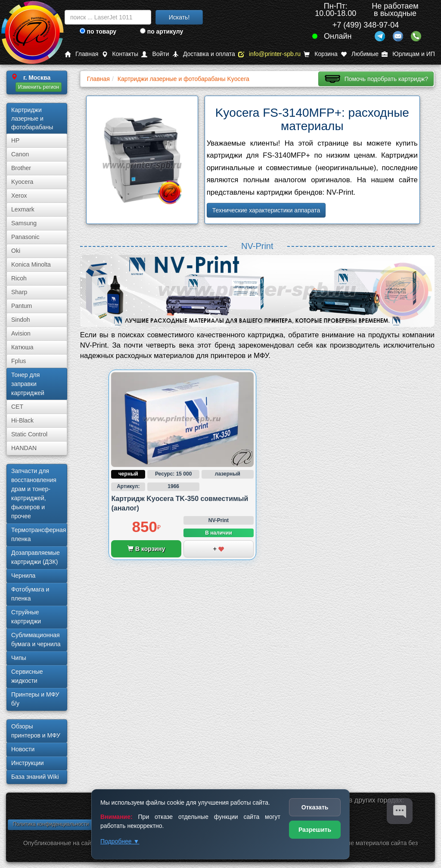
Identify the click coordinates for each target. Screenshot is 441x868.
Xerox (19, 196)
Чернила (23, 576)
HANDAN (24, 448)
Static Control (29, 434)
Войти (155, 54)
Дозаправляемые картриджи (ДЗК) (36, 557)
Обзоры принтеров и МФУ (36, 731)
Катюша (22, 347)
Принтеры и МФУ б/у (35, 699)
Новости (23, 749)
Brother (21, 168)
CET (17, 407)
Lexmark (23, 209)
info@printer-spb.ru (269, 54)
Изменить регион (39, 87)
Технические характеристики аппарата (266, 210)
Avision (21, 333)
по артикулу (162, 31)
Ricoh (19, 278)
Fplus (19, 361)
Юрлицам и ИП (408, 54)
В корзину (146, 549)
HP (15, 140)
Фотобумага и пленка (30, 594)
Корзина (320, 54)
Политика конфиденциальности (51, 824)
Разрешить (315, 830)
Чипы (19, 658)
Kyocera (22, 182)
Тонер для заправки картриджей (28, 384)
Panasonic (25, 237)
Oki (16, 251)
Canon (20, 154)
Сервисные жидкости (27, 676)
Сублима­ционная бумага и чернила (36, 639)
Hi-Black (22, 420)
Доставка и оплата (204, 54)
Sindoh (21, 320)
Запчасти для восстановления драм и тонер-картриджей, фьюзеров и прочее (34, 493)
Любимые (360, 54)
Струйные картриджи (26, 617)
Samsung (24, 223)
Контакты (120, 54)
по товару (98, 31)
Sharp (19, 292)
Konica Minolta (31, 264)
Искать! (179, 17)
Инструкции (28, 763)
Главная (81, 54)
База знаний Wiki (35, 777)
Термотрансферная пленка (39, 534)
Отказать (315, 807)
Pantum (22, 306)
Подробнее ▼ (120, 841)
